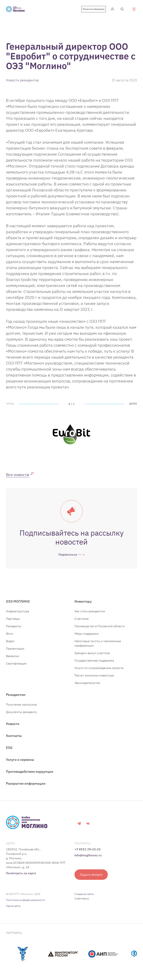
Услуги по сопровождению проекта (99, 668)
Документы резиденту (22, 712)
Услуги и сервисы (20, 760)
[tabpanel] (71, 434)
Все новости (18, 475)
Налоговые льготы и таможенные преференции (98, 643)
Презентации (15, 648)
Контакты (14, 736)
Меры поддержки (87, 634)
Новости (13, 724)
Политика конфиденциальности (25, 900)
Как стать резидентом (90, 611)
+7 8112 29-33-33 (88, 849)
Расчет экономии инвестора (94, 675)
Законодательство (87, 683)
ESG (9, 748)
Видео (10, 641)
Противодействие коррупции (30, 772)
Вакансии (12, 656)
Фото (10, 634)
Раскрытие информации (94, 9)
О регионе (82, 619)
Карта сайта (13, 906)
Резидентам (16, 695)
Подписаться (68, 554)
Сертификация (16, 663)
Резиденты (14, 626)
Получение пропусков (21, 704)
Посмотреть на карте (21, 873)
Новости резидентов (22, 80)
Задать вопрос (91, 875)
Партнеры (13, 619)
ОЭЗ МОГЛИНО (18, 601)
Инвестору (83, 601)
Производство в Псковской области (100, 626)
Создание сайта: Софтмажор (84, 896)
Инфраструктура (18, 611)
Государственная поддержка (94, 660)
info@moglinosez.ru (88, 855)
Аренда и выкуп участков (92, 653)
